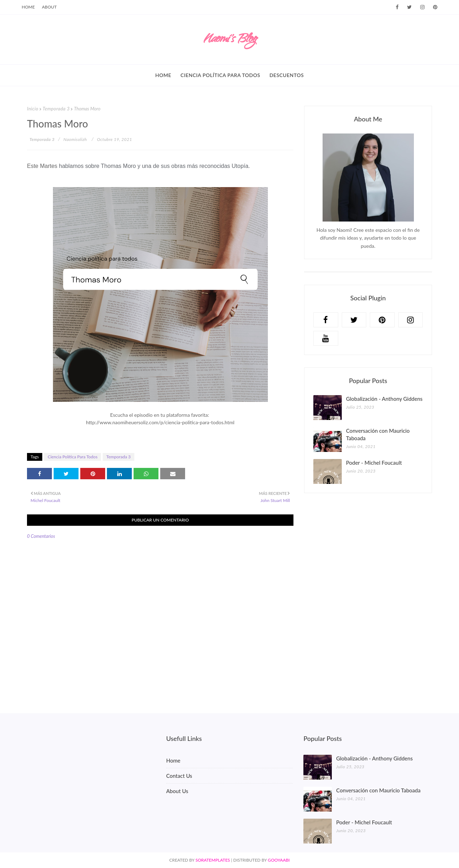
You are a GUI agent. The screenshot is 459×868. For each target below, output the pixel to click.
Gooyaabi (279, 860)
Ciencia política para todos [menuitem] (220, 75)
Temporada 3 (56, 109)
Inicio (33, 109)
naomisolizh (75, 139)
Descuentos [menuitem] (287, 75)
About (49, 7)
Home (28, 7)
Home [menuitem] (163, 75)
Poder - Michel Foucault (374, 463)
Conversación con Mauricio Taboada (378, 434)
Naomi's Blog (229, 40)
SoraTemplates (213, 860)
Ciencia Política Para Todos (72, 457)
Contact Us (179, 776)
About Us (177, 791)
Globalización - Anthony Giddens (384, 399)
